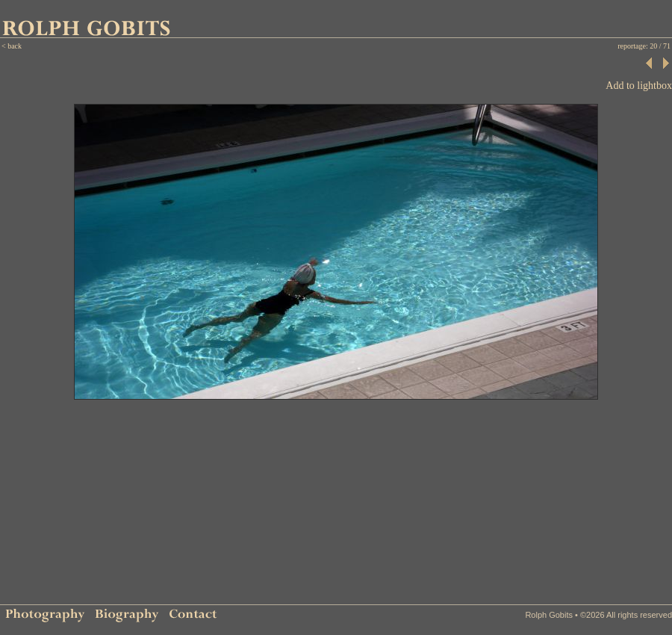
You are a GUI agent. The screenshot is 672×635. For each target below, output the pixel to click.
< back (12, 46)
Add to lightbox (639, 86)
